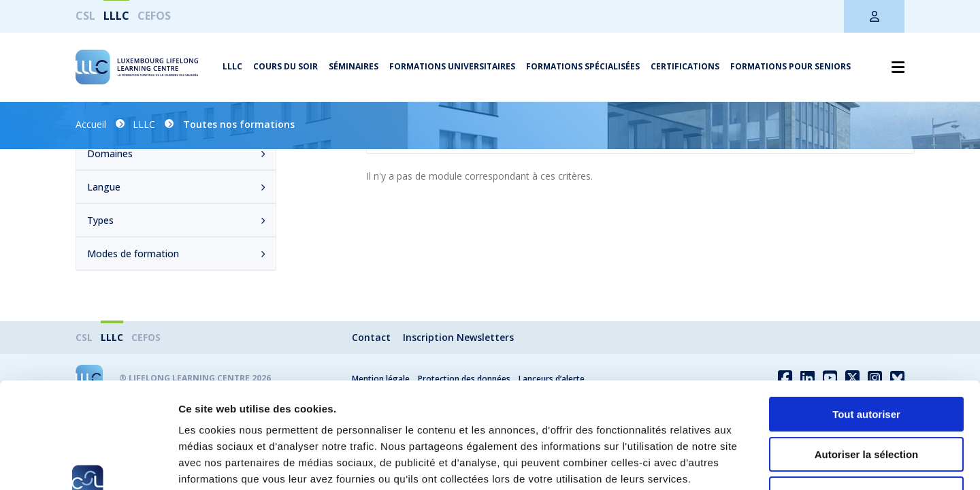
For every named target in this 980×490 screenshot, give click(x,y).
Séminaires (354, 66)
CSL (85, 16)
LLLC (116, 16)
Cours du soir (285, 66)
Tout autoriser (866, 324)
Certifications (685, 66)
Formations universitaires (452, 66)
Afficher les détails (750, 463)
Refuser (866, 403)
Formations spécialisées (583, 66)
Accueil (91, 124)
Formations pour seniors (790, 66)
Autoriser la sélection (867, 364)
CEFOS (154, 16)
